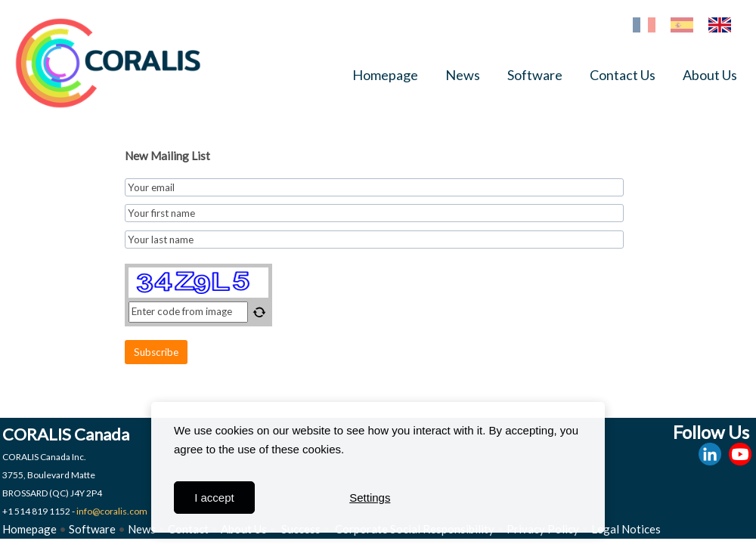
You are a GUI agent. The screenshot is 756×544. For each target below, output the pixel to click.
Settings (370, 498)
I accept (214, 498)
